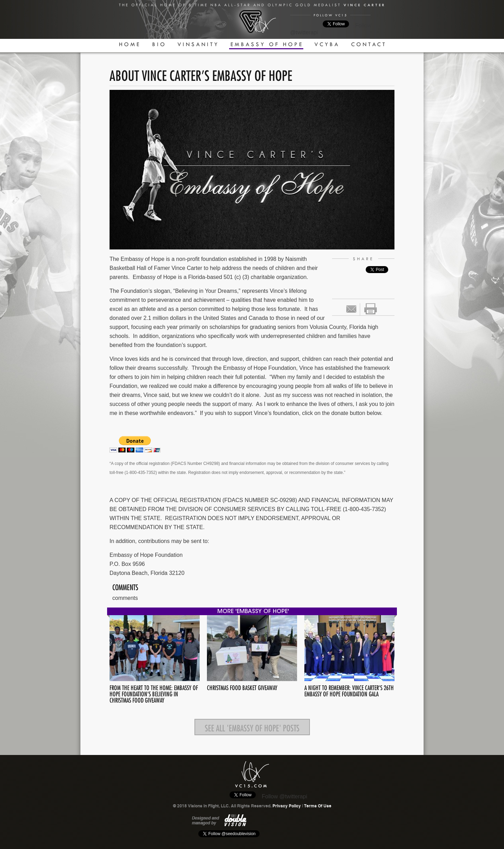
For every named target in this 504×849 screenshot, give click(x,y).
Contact (369, 44)
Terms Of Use (318, 806)
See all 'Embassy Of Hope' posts (252, 727)
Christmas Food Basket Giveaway (242, 687)
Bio (159, 44)
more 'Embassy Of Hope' (253, 612)
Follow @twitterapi (284, 796)
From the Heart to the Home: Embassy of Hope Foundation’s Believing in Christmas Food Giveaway (154, 693)
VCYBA (327, 44)
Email (351, 309)
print (371, 309)
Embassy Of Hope (267, 44)
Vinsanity (198, 44)
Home (130, 44)
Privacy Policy (287, 806)
